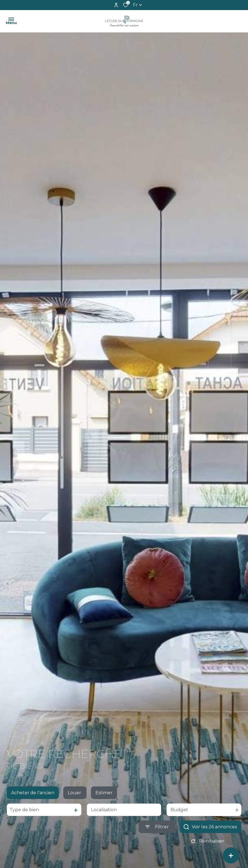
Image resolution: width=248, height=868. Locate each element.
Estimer (104, 794)
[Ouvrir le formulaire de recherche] (157, 828)
